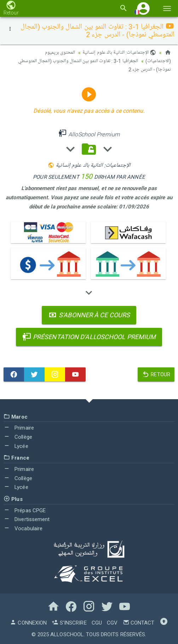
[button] (143, 8)
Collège (18, 437)
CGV (112, 623)
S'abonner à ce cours (89, 315)
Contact (139, 623)
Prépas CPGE (25, 510)
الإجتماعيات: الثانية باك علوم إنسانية (119, 53)
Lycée (16, 446)
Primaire (19, 428)
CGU (97, 623)
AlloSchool (67, 634)
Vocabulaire (23, 528)
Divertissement (27, 519)
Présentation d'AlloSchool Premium (89, 337)
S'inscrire (69, 623)
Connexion (28, 623)
